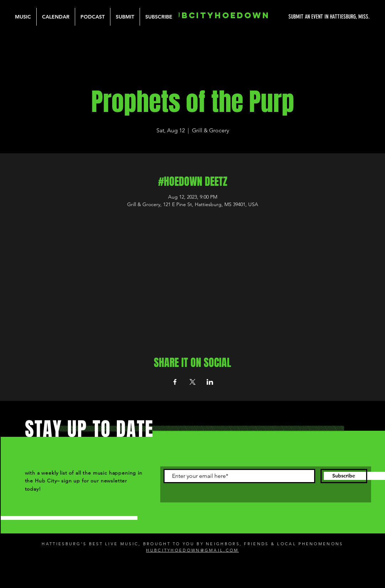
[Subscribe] (344, 476)
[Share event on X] (192, 382)
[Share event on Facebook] (175, 382)
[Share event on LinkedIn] (210, 382)
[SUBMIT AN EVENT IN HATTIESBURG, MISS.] (302, 17)
